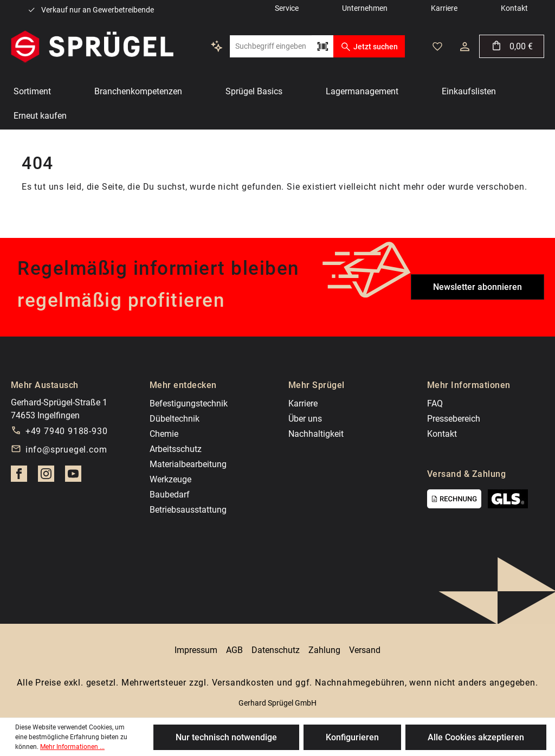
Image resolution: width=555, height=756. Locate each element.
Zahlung (324, 650)
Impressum (196, 650)
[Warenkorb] (512, 46)
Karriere (303, 403)
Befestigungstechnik (189, 403)
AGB (234, 650)
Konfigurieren (352, 737)
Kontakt (442, 434)
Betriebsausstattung (188, 510)
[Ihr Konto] (465, 47)
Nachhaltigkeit (316, 434)
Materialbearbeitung (188, 464)
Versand (365, 650)
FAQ (435, 403)
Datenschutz (276, 650)
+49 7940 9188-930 (67, 431)
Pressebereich (454, 419)
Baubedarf (170, 495)
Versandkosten (243, 683)
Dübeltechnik (175, 419)
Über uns (305, 419)
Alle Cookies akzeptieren (476, 737)
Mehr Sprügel (317, 385)
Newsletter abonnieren (477, 287)
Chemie (164, 434)
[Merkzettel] (437, 47)
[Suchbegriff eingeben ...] (271, 46)
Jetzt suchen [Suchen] (369, 47)
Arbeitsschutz (176, 449)
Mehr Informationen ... (72, 747)
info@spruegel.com (66, 450)
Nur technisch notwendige (226, 737)
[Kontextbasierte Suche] (217, 46)
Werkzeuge (170, 479)
